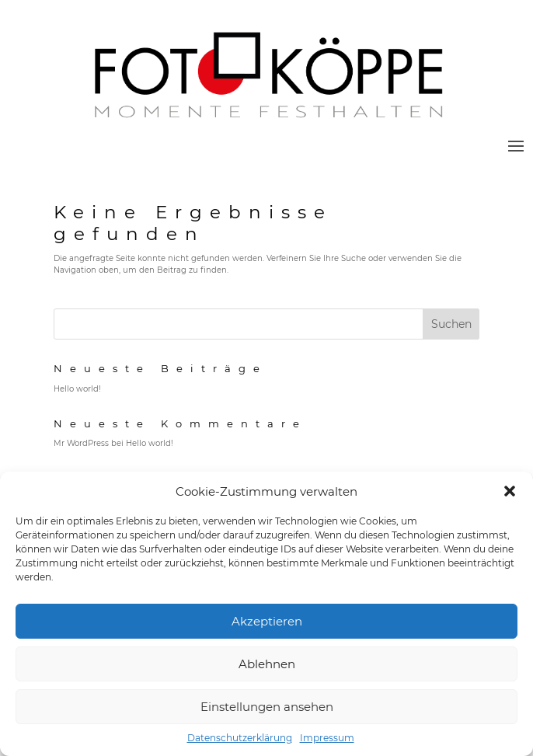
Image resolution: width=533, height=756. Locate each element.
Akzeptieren (267, 621)
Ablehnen (267, 664)
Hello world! (77, 389)
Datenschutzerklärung (240, 738)
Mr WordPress (81, 443)
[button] (510, 491)
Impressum (327, 738)
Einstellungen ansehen (267, 707)
